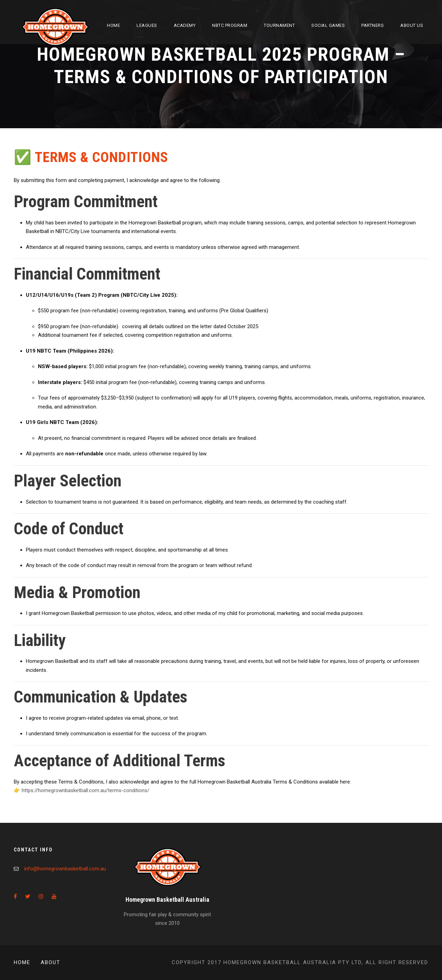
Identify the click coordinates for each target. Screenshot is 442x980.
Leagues (147, 25)
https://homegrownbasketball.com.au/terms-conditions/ (86, 790)
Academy (185, 25)
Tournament (279, 25)
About (51, 962)
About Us (412, 25)
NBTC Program (230, 25)
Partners (373, 25)
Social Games (328, 25)
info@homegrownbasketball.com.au (65, 869)
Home (113, 25)
